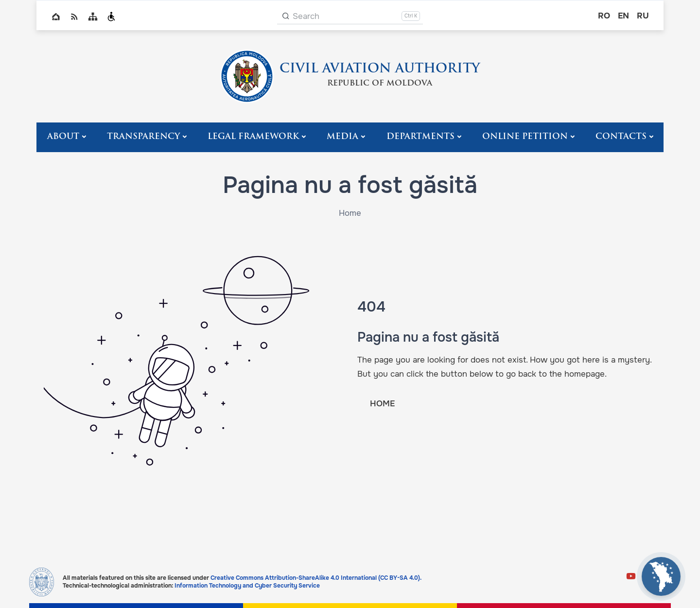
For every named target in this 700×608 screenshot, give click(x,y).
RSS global (74, 17)
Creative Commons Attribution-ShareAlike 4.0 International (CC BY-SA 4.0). (316, 578)
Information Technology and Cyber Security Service (247, 586)
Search (306, 16)
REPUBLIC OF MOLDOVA (380, 84)
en (623, 16)
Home (56, 17)
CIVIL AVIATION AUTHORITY (380, 69)
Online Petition (525, 137)
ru (643, 16)
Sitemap (93, 17)
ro (604, 16)
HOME (382, 404)
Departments (420, 137)
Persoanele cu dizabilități (111, 17)
